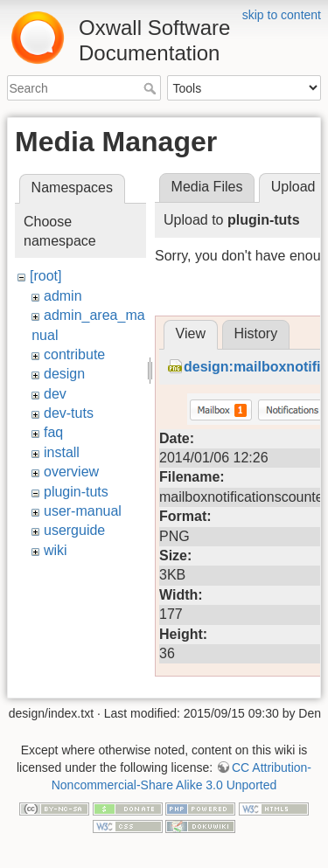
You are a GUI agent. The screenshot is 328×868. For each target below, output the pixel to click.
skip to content (282, 15)
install (62, 452)
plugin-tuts (76, 492)
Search (152, 88)
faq (53, 432)
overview (71, 472)
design (64, 374)
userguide (74, 530)
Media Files (207, 187)
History (255, 573)
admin (63, 296)
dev (55, 394)
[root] (45, 276)
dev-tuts (69, 413)
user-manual (83, 511)
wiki (56, 550)
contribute (74, 354)
